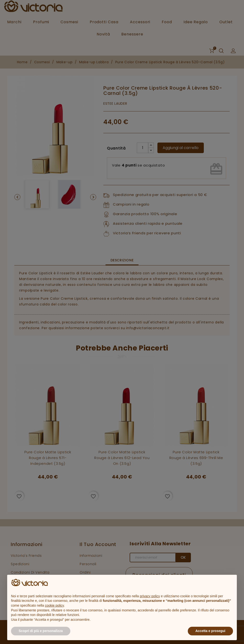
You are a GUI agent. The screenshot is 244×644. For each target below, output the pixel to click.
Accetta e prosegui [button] (210, 631)
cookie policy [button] (54, 605)
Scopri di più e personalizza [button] (41, 631)
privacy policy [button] (150, 596)
